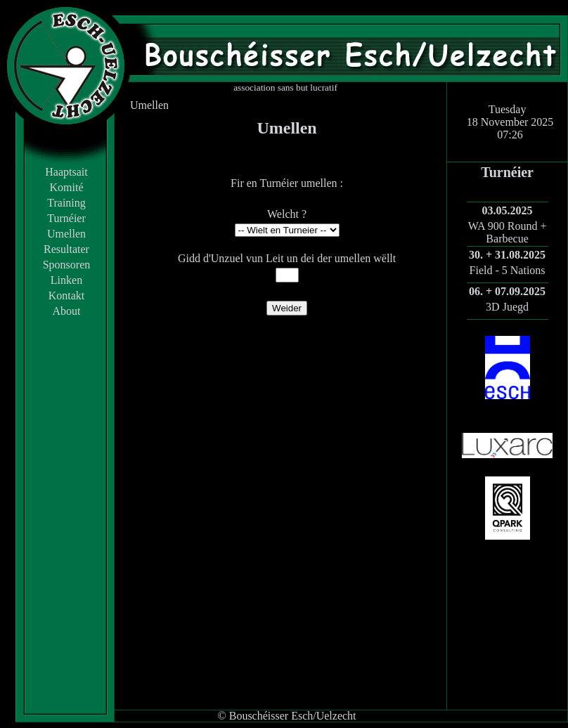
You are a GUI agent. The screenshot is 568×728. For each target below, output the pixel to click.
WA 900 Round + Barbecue (508, 232)
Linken (66, 280)
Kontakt (67, 295)
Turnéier (66, 218)
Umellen (66, 234)
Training (66, 203)
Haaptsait (66, 172)
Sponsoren (67, 265)
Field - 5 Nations (508, 270)
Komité (67, 187)
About (67, 311)
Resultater (66, 249)
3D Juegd (507, 307)
